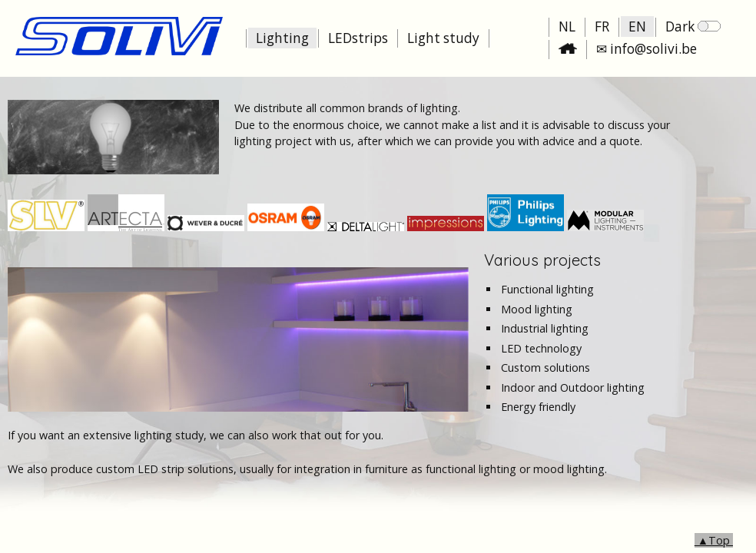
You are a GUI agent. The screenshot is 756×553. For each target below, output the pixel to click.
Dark (693, 26)
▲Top (714, 540)
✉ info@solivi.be (647, 49)
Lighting (282, 38)
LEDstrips (358, 38)
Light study (443, 38)
